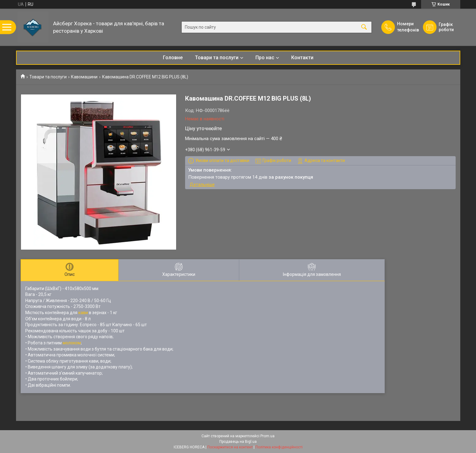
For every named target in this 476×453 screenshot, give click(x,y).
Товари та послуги (217, 58)
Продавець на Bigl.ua (238, 442)
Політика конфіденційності (279, 447)
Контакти (302, 58)
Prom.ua (267, 436)
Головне (173, 58)
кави (83, 313)
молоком (72, 343)
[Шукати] (364, 27)
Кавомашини (84, 77)
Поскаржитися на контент (230, 447)
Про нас (265, 58)
